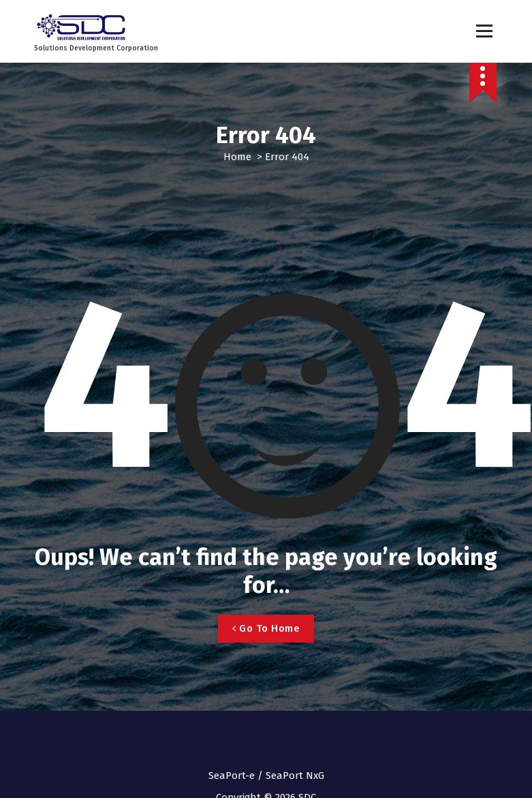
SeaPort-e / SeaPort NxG (266, 776)
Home (237, 157)
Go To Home (266, 628)
